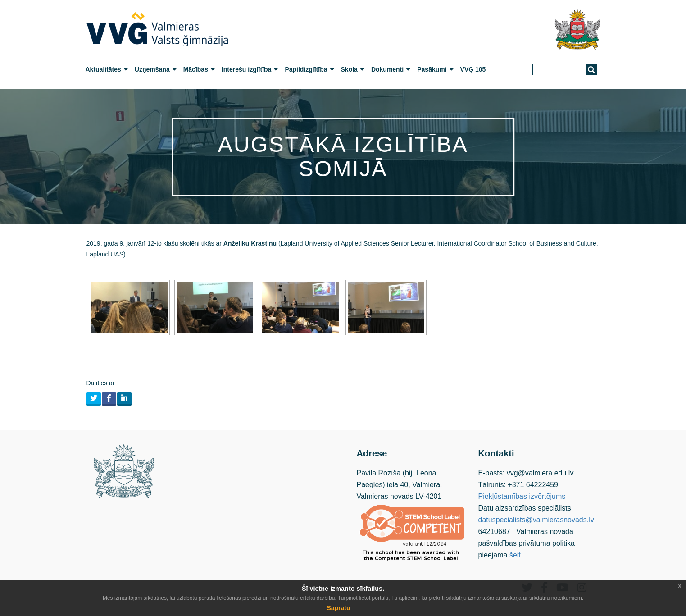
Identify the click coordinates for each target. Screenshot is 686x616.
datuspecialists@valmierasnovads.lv (536, 520)
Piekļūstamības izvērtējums (522, 496)
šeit (515, 555)
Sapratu (338, 608)
